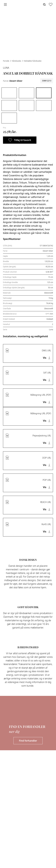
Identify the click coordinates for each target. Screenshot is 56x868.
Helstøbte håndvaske (33, 61)
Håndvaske (17, 61)
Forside (6, 61)
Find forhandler (28, 741)
